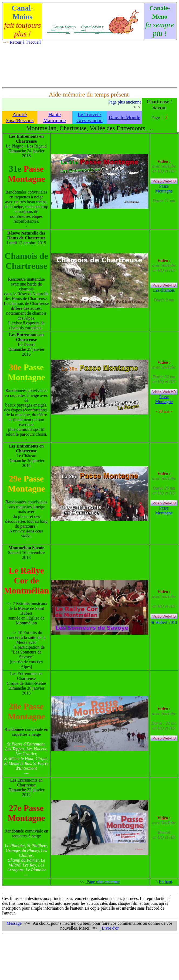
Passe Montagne (164, 189)
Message (14, 923)
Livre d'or (110, 928)
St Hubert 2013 (164, 622)
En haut (165, 882)
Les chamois (164, 288)
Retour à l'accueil (25, 42)
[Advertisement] (89, 65)
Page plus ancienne (125, 102)
